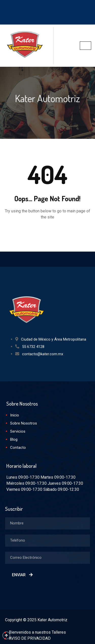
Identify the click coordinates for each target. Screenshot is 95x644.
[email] (48, 558)
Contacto (18, 448)
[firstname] (48, 523)
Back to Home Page (48, 232)
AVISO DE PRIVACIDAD (30, 638)
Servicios (18, 431)
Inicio (15, 415)
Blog (14, 439)
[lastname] (48, 541)
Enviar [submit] (22, 575)
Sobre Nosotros (24, 423)
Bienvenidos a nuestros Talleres (37, 632)
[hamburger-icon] (86, 46)
